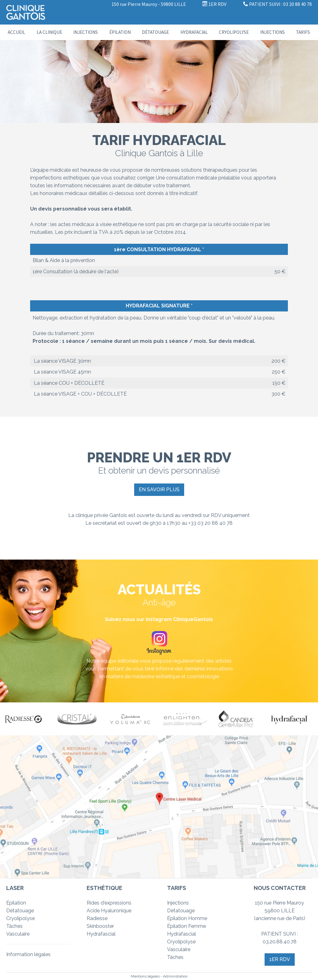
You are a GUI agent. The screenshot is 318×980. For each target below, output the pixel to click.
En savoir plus (159, 490)
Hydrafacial (194, 32)
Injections (86, 32)
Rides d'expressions (109, 903)
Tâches (14, 926)
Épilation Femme (186, 926)
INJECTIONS (273, 32)
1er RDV (280, 959)
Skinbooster (100, 926)
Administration (175, 976)
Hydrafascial (101, 934)
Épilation (120, 32)
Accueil (16, 32)
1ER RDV (214, 4)
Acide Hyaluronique (109, 911)
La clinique (49, 32)
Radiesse (97, 918)
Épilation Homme (187, 918)
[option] (27, 719)
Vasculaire (18, 934)
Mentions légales (145, 976)
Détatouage (155, 32)
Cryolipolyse (234, 32)
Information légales (28, 954)
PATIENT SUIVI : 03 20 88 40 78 (277, 4)
